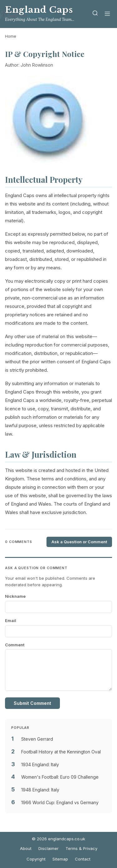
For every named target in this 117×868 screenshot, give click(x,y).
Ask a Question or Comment (79, 542)
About (26, 848)
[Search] (95, 14)
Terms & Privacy (81, 848)
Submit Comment (32, 703)
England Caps (39, 10)
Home (11, 36)
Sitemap (60, 859)
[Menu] (107, 14)
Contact (83, 859)
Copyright (36, 859)
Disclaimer (49, 848)
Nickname (15, 596)
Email (11, 620)
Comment (15, 645)
